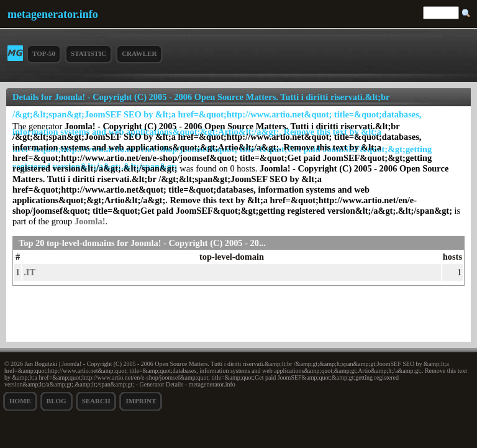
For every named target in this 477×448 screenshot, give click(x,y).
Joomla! (90, 221)
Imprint (141, 401)
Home (20, 401)
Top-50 (44, 53)
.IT (30, 272)
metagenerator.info (53, 14)
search (96, 401)
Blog (57, 401)
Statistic (89, 53)
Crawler (139, 53)
